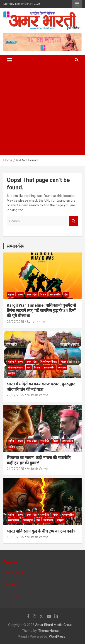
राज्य (20, 295)
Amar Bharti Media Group (54, 625)
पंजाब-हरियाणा (16, 368)
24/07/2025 (15, 469)
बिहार (63, 362)
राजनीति (45, 441)
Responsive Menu (77, 4)
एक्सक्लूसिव (68, 515)
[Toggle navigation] (9, 60)
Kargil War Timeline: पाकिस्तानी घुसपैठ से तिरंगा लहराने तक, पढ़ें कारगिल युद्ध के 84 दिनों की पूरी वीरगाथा (41, 311)
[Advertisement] (42, 110)
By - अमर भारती (37, 322)
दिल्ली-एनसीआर (49, 362)
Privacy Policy (14, 573)
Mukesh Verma (38, 395)
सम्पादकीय (16, 246)
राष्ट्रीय (11, 295)
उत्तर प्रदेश (32, 295)
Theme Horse (49, 631)
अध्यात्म (62, 368)
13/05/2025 (15, 537)
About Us (10, 561)
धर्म (29, 368)
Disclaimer (11, 585)
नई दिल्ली (48, 520)
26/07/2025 (15, 322)
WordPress (57, 637)
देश (66, 295)
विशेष (43, 295)
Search (74, 221)
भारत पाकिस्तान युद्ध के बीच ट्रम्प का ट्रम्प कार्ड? (41, 531)
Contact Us (12, 596)
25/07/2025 (15, 395)
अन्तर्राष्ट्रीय (28, 520)
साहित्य (12, 373)
